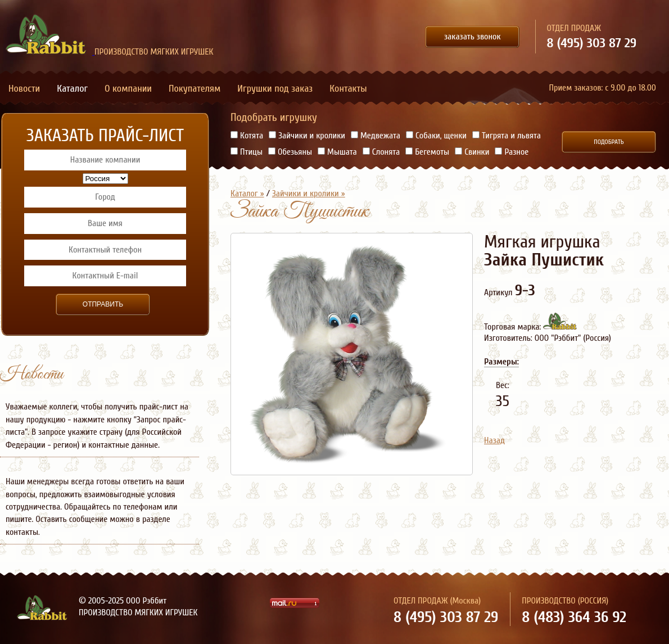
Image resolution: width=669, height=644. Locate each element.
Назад (494, 440)
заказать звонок (473, 37)
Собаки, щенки (436, 136)
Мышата (337, 152)
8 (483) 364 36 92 (574, 617)
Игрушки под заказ (275, 89)
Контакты (348, 89)
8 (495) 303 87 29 (592, 43)
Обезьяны (290, 152)
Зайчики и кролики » (309, 193)
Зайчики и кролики (307, 136)
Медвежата (376, 136)
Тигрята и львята (507, 136)
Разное (512, 152)
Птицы (247, 152)
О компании (128, 89)
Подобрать (609, 142)
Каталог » (247, 193)
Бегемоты (427, 152)
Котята (247, 136)
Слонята (381, 152)
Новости (24, 89)
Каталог (72, 89)
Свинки (472, 152)
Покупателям (195, 89)
